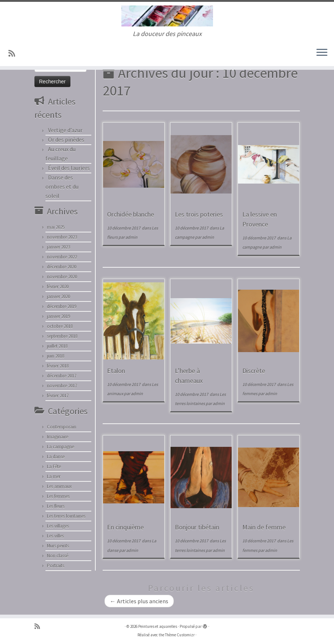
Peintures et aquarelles (158, 626)
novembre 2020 (62, 277)
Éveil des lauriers (69, 168)
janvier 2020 (58, 296)
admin (131, 237)
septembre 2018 (62, 336)
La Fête (54, 466)
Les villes (55, 536)
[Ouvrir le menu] (322, 53)
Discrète (254, 371)
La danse (56, 457)
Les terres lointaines (66, 516)
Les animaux (59, 486)
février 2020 (58, 287)
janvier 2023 (58, 247)
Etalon (116, 371)
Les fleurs (56, 506)
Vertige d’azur (65, 130)
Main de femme (264, 527)
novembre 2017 (62, 386)
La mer (54, 476)
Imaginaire (58, 437)
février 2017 (58, 396)
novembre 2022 (62, 257)
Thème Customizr (180, 635)
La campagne (60, 447)
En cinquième (125, 527)
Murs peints (58, 546)
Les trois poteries (199, 214)
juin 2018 (56, 356)
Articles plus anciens (139, 601)
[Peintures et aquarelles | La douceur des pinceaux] (167, 16)
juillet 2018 (57, 346)
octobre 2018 (60, 326)
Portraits (56, 566)
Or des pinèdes (66, 140)
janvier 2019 (58, 316)
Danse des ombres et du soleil (62, 187)
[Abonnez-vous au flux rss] (14, 54)
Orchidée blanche (131, 214)
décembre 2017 (62, 376)
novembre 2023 (62, 237)
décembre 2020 (62, 267)
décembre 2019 (62, 306)
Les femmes (58, 496)
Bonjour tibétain (197, 527)
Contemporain (62, 427)
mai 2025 (56, 227)
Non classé (58, 556)
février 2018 (58, 366)
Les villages (58, 526)
